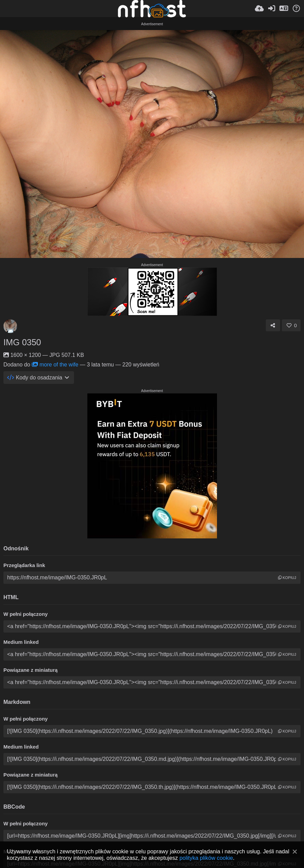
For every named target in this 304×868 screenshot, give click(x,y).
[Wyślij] (259, 9)
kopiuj (287, 578)
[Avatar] (10, 326)
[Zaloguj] (272, 9)
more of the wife (55, 365)
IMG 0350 (22, 342)
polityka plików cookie (206, 858)
